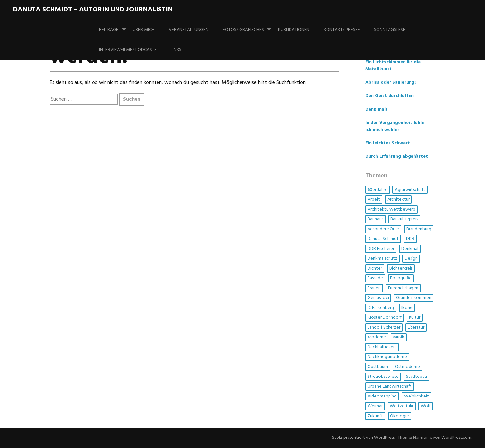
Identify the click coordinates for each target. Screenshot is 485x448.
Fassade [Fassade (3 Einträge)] (375, 278)
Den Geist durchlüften (390, 96)
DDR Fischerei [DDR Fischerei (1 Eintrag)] (381, 249)
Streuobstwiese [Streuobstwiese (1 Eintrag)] (383, 377)
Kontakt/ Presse (342, 30)
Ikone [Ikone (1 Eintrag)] (407, 308)
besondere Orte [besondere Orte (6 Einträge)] (383, 229)
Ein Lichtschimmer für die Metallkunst (393, 66)
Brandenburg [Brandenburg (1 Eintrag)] (419, 229)
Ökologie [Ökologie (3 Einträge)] (400, 416)
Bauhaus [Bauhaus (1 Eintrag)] (375, 219)
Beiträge (115, 27)
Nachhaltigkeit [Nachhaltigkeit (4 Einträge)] (382, 347)
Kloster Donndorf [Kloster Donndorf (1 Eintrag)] (385, 318)
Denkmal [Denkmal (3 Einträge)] (410, 249)
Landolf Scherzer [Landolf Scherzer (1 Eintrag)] (384, 327)
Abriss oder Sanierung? (391, 82)
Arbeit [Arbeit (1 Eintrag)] (374, 200)
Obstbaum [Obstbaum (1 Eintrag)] (378, 367)
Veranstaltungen (189, 30)
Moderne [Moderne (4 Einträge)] (377, 337)
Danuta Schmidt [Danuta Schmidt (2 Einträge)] (383, 239)
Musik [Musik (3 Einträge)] (399, 337)
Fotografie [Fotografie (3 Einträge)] (401, 278)
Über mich (144, 30)
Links (176, 50)
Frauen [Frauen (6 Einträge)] (374, 288)
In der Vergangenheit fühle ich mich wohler (395, 126)
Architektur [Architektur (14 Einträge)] (398, 200)
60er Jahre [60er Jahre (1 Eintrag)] (378, 190)
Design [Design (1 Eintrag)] (411, 259)
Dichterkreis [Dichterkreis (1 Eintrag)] (401, 268)
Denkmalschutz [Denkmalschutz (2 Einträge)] (382, 259)
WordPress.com (456, 438)
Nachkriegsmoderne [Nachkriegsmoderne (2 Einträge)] (387, 357)
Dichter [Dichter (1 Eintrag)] (375, 268)
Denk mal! (376, 109)
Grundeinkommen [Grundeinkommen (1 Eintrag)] (414, 298)
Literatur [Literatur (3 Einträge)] (416, 327)
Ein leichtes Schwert (388, 143)
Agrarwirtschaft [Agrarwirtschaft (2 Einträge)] (410, 190)
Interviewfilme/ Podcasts (128, 50)
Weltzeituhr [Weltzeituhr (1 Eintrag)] (402, 406)
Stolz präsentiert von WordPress (362, 438)
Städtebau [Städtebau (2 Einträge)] (416, 377)
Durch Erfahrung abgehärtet (397, 157)
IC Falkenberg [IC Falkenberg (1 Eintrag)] (381, 308)
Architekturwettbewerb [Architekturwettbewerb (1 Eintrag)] (391, 209)
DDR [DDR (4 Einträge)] (410, 239)
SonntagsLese (390, 30)
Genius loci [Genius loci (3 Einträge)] (378, 298)
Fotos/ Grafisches (250, 27)
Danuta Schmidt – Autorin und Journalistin (93, 10)
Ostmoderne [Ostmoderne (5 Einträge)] (408, 367)
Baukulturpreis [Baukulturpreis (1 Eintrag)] (404, 219)
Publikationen (294, 30)
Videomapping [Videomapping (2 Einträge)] (382, 396)
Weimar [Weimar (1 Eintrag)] (375, 406)
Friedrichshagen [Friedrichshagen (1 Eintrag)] (403, 288)
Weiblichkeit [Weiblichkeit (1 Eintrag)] (416, 396)
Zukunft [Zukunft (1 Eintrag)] (375, 416)
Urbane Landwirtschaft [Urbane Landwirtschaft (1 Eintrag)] (390, 387)
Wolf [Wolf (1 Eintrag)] (426, 406)
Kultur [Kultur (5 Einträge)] (415, 318)
